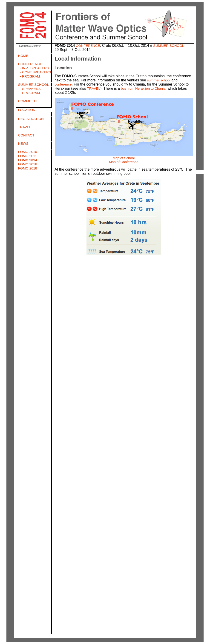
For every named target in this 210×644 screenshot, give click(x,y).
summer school (159, 80)
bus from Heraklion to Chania (143, 88)
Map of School (124, 158)
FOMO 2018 (28, 168)
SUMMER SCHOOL (169, 46)
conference (63, 84)
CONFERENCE (88, 46)
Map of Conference (124, 162)
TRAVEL (94, 88)
